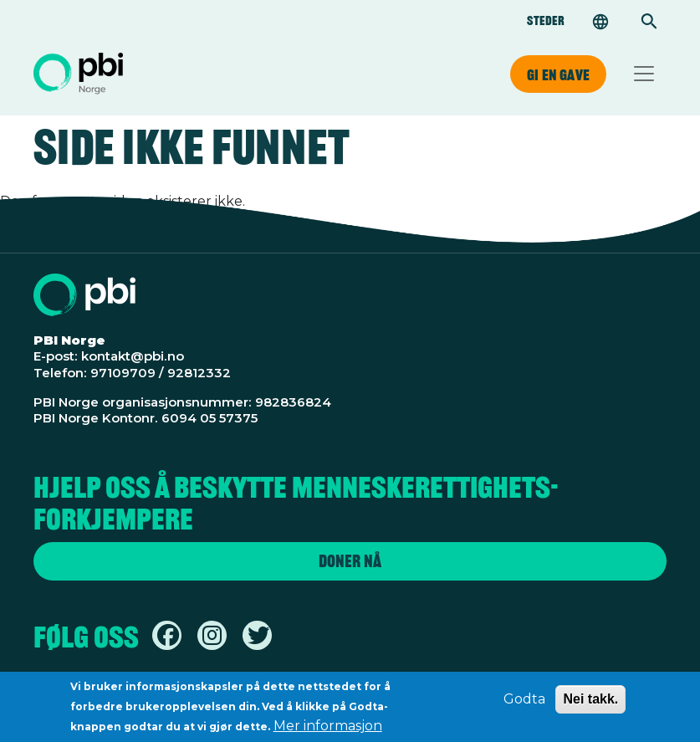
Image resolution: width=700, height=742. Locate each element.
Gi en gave (558, 74)
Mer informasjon (328, 731)
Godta (524, 704)
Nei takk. (590, 704)
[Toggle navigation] (644, 74)
